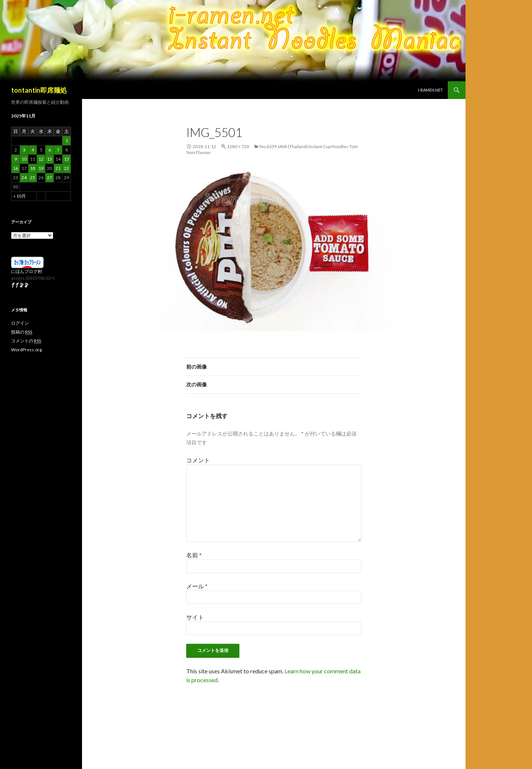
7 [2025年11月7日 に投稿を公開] (58, 150)
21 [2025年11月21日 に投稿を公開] (58, 168)
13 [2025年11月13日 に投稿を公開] (50, 159)
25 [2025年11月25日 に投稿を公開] (33, 177)
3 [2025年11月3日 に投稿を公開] (24, 150)
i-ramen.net (430, 90)
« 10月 (20, 196)
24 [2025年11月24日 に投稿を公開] (24, 177)
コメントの (26, 341)
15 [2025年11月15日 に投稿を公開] (66, 159)
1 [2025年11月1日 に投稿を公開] (67, 141)
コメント (198, 460)
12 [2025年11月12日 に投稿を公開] (41, 159)
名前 (194, 555)
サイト (195, 617)
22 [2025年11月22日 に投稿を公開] (66, 168)
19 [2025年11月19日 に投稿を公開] (41, 168)
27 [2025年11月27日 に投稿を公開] (50, 177)
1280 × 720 (238, 146)
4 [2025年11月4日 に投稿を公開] (33, 150)
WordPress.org (26, 350)
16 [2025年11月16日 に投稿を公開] (16, 168)
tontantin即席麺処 (39, 90)
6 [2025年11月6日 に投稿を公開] (50, 150)
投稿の (22, 332)
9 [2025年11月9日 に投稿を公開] (16, 159)
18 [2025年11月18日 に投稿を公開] (33, 168)
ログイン (20, 323)
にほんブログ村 (27, 271)
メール (197, 586)
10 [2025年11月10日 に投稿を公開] (24, 159)
